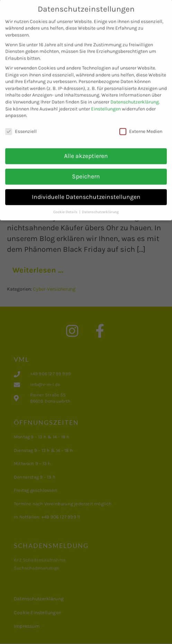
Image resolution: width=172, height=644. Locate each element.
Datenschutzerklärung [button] (100, 206)
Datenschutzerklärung (135, 96)
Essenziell (21, 126)
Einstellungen (106, 103)
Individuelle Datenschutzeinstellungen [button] (86, 191)
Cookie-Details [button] (66, 206)
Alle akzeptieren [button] (86, 150)
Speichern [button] (86, 170)
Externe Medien (141, 126)
